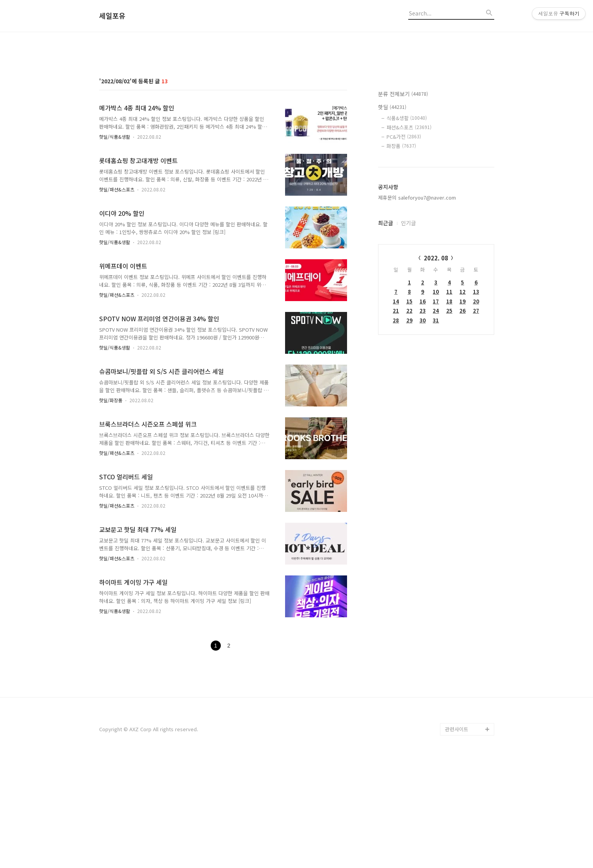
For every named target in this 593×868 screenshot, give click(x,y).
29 (409, 429)
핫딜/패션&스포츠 (117, 298)
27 (476, 419)
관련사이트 (457, 838)
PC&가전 (404, 245)
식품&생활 (407, 226)
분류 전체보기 (403, 202)
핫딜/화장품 (111, 509)
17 (436, 410)
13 (476, 400)
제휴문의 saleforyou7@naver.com (417, 306)
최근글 (386, 331)
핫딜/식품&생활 (115, 245)
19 (462, 410)
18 (449, 410)
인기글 (408, 331)
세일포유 (112, 16)
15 (409, 410)
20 (476, 410)
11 (449, 400)
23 (423, 419)
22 (409, 419)
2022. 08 (436, 366)
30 (423, 429)
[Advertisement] (297, 98)
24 (436, 419)
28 (396, 429)
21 (396, 419)
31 (436, 429)
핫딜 (392, 215)
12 (462, 400)
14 (396, 410)
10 (436, 400)
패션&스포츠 (409, 236)
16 (423, 410)
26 (462, 419)
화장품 (401, 254)
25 (449, 419)
